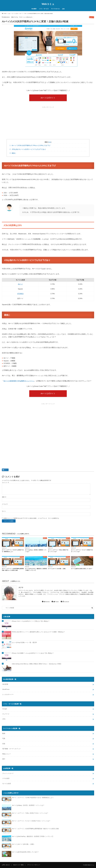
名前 (4, 497)
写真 (4, 738)
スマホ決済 (6, 778)
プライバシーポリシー (34, 865)
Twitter (56, 602)
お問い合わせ (6, 865)
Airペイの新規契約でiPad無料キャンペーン (19, 381)
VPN (4, 719)
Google (5, 709)
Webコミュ (48, 4)
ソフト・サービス (44, 9)
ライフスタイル (55, 9)
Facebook (66, 602)
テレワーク (6, 714)
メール (5, 504)
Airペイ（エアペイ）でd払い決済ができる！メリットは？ (25, 815)
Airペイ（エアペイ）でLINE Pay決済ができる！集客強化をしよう (28, 800)
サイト (4, 511)
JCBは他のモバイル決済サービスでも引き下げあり (28, 149)
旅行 (4, 759)
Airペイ (20, 284)
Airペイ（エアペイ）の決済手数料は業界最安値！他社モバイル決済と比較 (30, 831)
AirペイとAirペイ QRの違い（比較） (18, 846)
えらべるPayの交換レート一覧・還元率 (24, 642)
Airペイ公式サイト (48, 98)
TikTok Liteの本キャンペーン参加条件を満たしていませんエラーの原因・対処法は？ (38, 632)
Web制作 (34, 9)
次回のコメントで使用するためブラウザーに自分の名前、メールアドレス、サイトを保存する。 (32, 518)
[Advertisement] (48, 122)
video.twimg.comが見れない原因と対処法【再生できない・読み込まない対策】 (37, 664)
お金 (63, 9)
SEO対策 (5, 684)
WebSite (47, 602)
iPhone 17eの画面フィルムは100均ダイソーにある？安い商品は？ (33, 653)
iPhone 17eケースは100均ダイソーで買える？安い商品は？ (31, 621)
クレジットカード (8, 773)
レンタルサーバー (8, 694)
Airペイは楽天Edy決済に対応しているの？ (20, 854)
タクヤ (21, 588)
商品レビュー (7, 754)
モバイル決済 (7, 784)
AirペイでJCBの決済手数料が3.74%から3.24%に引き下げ (30, 145)
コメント (5, 482)
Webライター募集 (18, 865)
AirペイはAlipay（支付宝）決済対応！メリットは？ (23, 807)
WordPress (6, 689)
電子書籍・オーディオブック (11, 749)
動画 (4, 733)
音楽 (4, 744)
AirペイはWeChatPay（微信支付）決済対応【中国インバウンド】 (28, 838)
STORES (20, 294)
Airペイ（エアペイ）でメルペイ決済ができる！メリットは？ (26, 823)
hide (50, 142)
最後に (13, 153)
